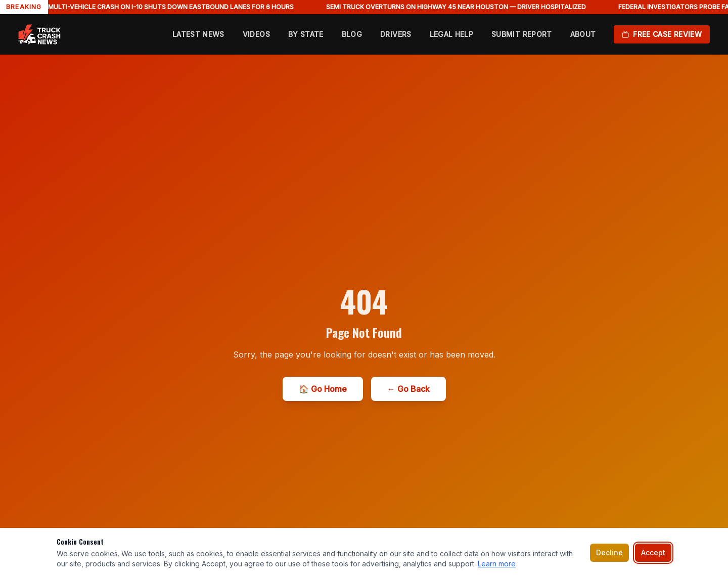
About (583, 34)
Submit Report (522, 34)
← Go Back (408, 389)
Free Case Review (662, 34)
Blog (352, 34)
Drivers (396, 34)
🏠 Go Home (323, 389)
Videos (256, 34)
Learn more (497, 564)
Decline (609, 552)
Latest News (198, 34)
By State (306, 34)
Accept (653, 552)
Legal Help (452, 34)
